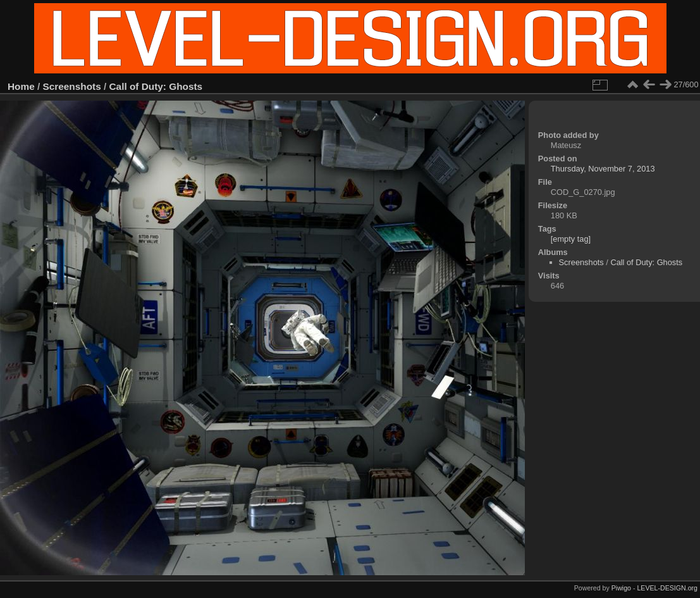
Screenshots (72, 86)
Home (21, 86)
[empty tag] (571, 239)
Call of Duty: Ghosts (156, 86)
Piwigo (621, 588)
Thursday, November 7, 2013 (603, 169)
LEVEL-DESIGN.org (667, 588)
